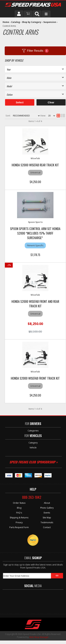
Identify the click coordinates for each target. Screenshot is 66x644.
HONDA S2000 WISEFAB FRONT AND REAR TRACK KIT (35, 304)
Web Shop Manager (39, 637)
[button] (37, 14)
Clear (51, 102)
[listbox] (35, 69)
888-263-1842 (32, 497)
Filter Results (35, 51)
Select (20, 102)
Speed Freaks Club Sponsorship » (34, 462)
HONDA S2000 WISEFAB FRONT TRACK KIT (35, 378)
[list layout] (63, 116)
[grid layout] (58, 116)
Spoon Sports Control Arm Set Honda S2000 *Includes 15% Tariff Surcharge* (35, 233)
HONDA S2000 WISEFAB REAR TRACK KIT (35, 165)
